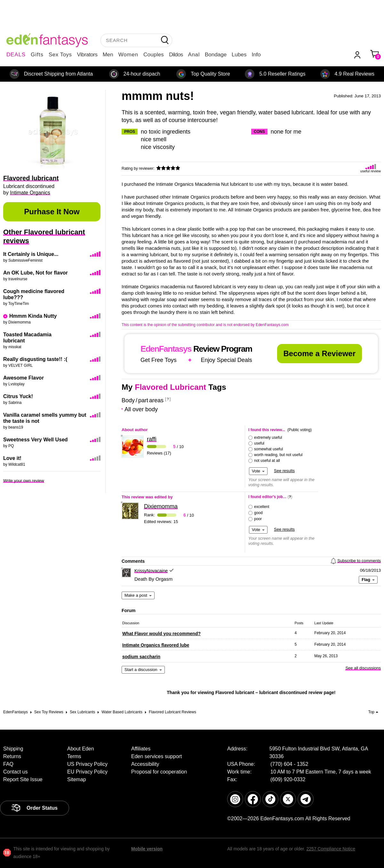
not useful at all (267, 461)
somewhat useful (268, 449)
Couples (154, 55)
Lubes (239, 55)
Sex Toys (60, 55)
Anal (194, 55)
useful (259, 443)
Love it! (12, 458)
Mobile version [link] (147, 849)
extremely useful (268, 438)
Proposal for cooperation (159, 772)
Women (128, 55)
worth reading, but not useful (278, 455)
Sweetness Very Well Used (36, 440)
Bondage (216, 55)
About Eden (81, 749)
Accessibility (145, 764)
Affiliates (141, 749)
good (258, 513)
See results (284, 471)
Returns (12, 756)
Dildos (176, 55)
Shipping (13, 749)
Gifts (37, 55)
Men (108, 55)
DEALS (16, 55)
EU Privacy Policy (87, 772)
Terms (74, 756)
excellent (262, 507)
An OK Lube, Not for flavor (36, 273)
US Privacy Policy (87, 764)
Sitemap (77, 779)
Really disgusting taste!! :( (35, 359)
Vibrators (87, 55)
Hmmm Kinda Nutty (33, 316)
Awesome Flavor (24, 378)
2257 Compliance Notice (331, 849)
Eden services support (156, 756)
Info (256, 55)
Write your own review (24, 481)
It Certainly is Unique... (31, 254)
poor (258, 519)
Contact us (15, 772)
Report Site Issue (23, 779)
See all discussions (363, 668)
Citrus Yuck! (18, 396)
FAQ (8, 764)
